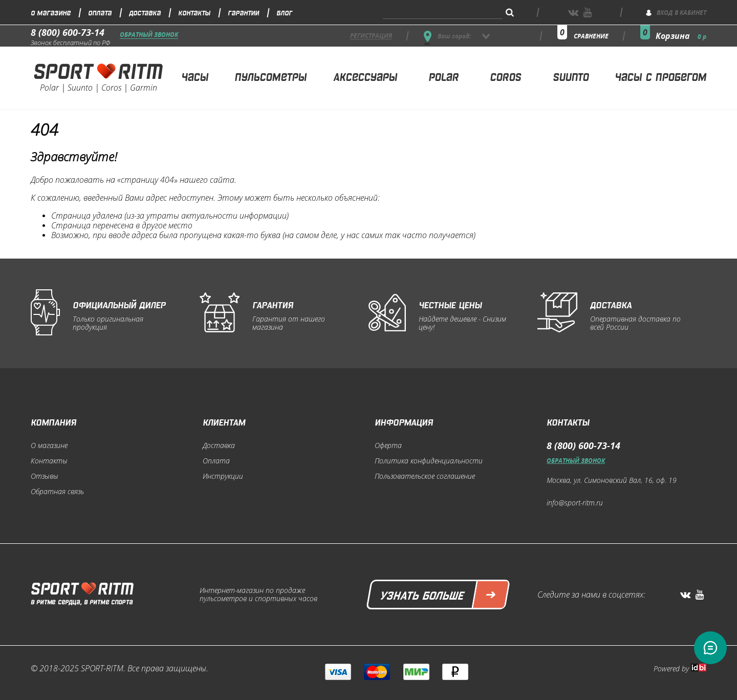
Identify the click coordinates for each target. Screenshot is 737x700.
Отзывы (45, 476)
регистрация (371, 36)
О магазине (51, 12)
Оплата (100, 12)
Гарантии (243, 12)
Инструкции (223, 476)
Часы (195, 76)
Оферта (388, 446)
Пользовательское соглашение (425, 476)
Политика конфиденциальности (429, 461)
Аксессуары (365, 76)
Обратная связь (57, 492)
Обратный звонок (149, 35)
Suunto (571, 76)
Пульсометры (270, 76)
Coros (505, 76)
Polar (443, 76)
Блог (284, 12)
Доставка (145, 12)
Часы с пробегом (660, 76)
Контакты (194, 12)
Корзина (681, 36)
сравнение (591, 36)
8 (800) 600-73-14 (68, 32)
